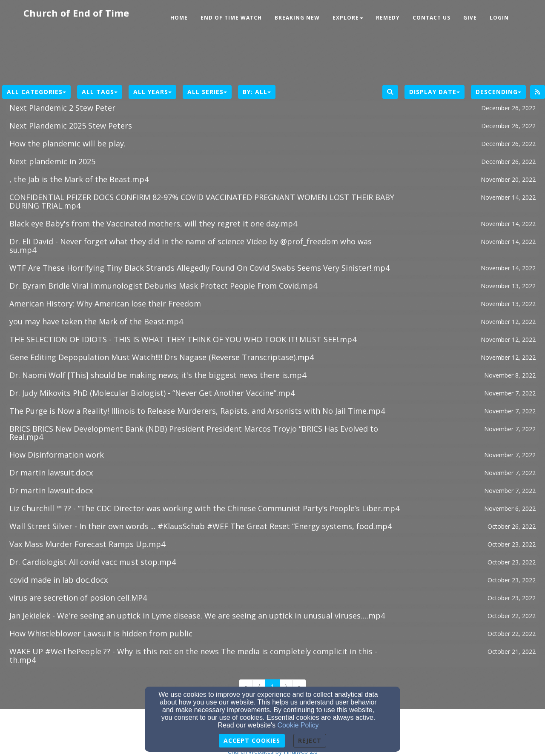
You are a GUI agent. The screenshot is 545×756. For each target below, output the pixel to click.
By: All (257, 92)
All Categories (36, 92)
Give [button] (470, 18)
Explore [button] (348, 18)
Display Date (435, 92)
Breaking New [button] (297, 18)
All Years (152, 92)
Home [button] (179, 18)
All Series (207, 92)
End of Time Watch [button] (231, 18)
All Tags (100, 92)
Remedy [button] (388, 18)
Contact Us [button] (432, 18)
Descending (498, 92)
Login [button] (499, 18)
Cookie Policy (298, 725)
